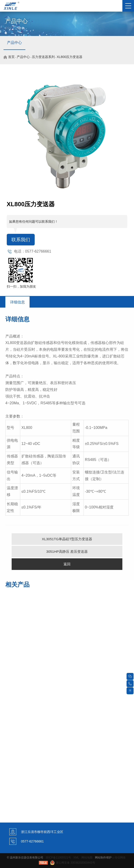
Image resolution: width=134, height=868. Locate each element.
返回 (67, 564)
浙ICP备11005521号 (58, 858)
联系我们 (21, 240)
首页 (11, 57)
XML (76, 858)
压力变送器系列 (43, 57)
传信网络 (120, 858)
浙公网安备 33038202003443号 (73, 863)
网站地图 (87, 858)
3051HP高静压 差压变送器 (67, 551)
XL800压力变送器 (70, 57)
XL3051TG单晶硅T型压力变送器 (67, 539)
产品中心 (14, 43)
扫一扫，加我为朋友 (21, 286)
